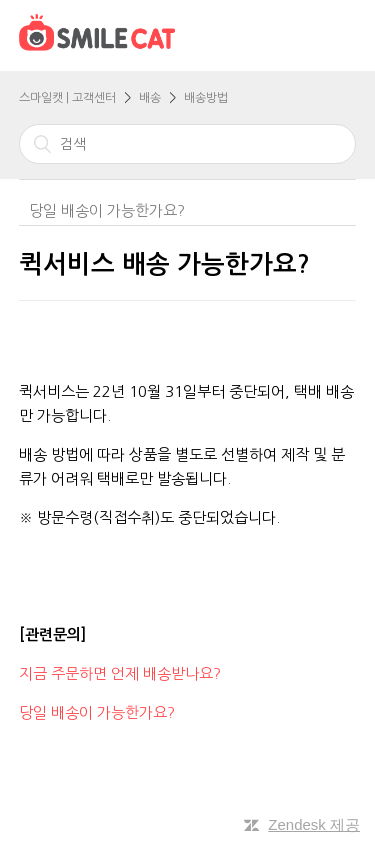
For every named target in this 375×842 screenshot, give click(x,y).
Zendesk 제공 (314, 824)
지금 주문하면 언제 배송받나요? (122, 673)
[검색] (188, 144)
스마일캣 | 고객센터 (67, 98)
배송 (150, 98)
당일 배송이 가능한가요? (107, 210)
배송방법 (206, 98)
